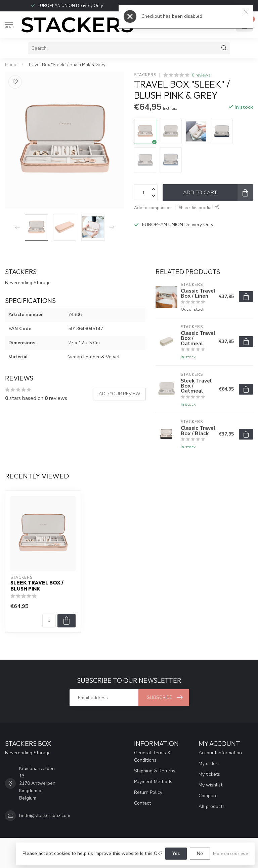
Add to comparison (153, 208)
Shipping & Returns (155, 771)
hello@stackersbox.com (45, 815)
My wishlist (210, 785)
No (200, 853)
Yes (176, 853)
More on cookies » (230, 853)
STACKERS (145, 75)
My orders (209, 763)
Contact (142, 803)
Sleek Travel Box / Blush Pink (37, 586)
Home (11, 65)
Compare (208, 796)
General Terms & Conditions (152, 756)
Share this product (199, 208)
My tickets (209, 774)
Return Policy (148, 792)
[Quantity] (49, 621)
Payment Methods (153, 782)
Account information (220, 753)
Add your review (120, 394)
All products (212, 806)
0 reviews (201, 75)
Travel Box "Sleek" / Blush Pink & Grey (67, 65)
